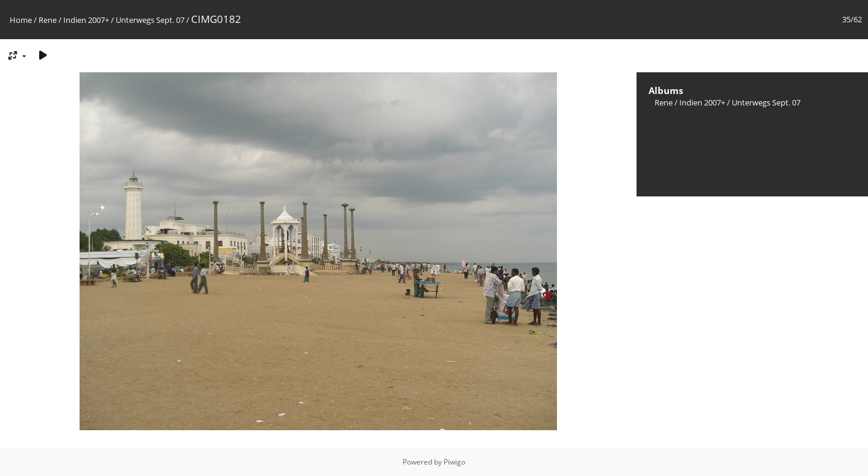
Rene (48, 20)
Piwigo (454, 462)
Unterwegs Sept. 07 (150, 20)
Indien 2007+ (86, 20)
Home (21, 20)
